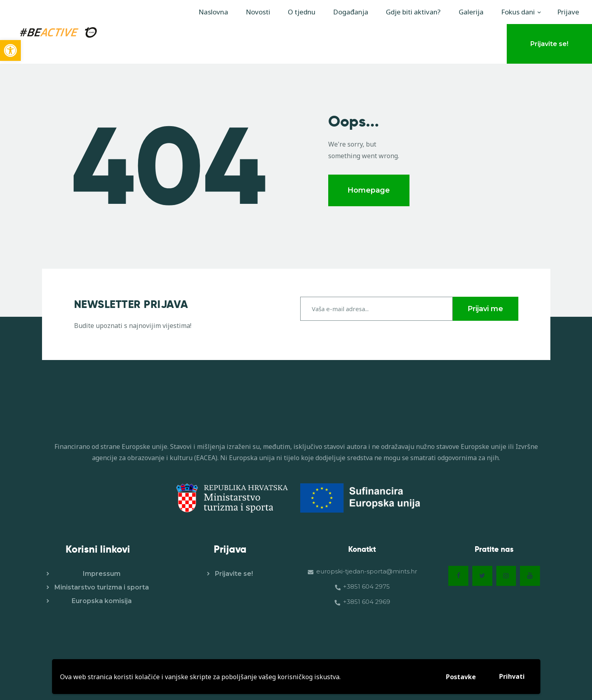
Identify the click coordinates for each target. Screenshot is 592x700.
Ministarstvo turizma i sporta (102, 586)
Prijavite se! (234, 573)
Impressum (102, 573)
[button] (10, 50)
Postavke (461, 677)
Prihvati (512, 676)
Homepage (369, 190)
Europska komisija (102, 600)
